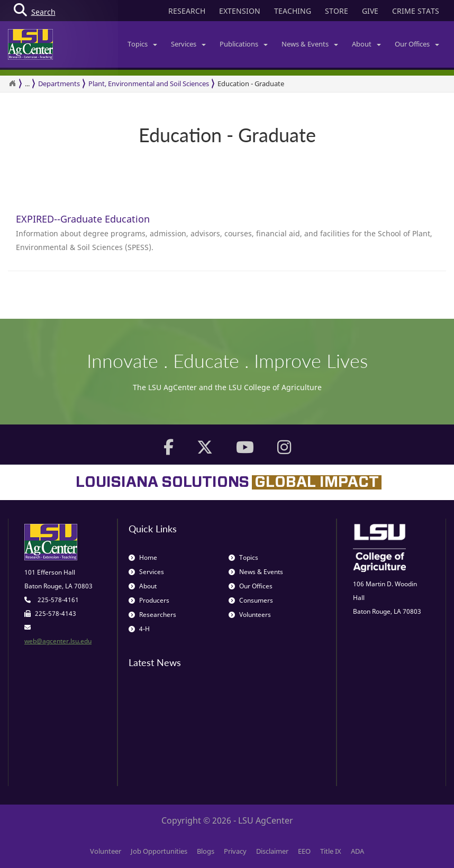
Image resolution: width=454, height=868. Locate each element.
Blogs (206, 851)
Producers (149, 600)
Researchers (152, 615)
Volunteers (250, 615)
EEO (304, 851)
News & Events (310, 44)
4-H (139, 629)
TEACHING (293, 11)
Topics (142, 44)
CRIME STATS (416, 11)
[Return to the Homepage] (12, 84)
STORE (337, 11)
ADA (357, 851)
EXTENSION (240, 11)
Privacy (235, 851)
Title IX (331, 851)
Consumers (251, 600)
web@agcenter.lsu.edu (58, 641)
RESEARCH (187, 11)
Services (188, 44)
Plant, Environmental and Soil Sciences (149, 84)
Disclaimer (272, 851)
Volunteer (106, 851)
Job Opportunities (159, 851)
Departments (59, 84)
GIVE (370, 11)
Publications (244, 44)
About (366, 44)
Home (143, 557)
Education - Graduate (251, 84)
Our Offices (417, 44)
